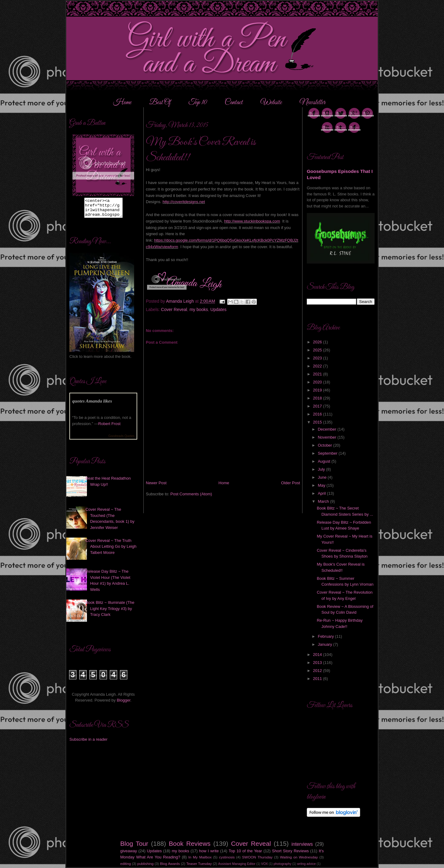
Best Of (160, 103)
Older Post (291, 483)
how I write (209, 851)
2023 (318, 358)
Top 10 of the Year (245, 851)
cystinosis (227, 857)
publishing (145, 864)
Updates (218, 309)
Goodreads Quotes (122, 440)
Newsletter (312, 103)
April (323, 493)
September (328, 453)
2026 (318, 342)
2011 (318, 679)
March (324, 501)
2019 (318, 390)
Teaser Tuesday (199, 864)
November (328, 437)
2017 (318, 406)
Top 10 (198, 103)
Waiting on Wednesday (299, 857)
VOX (265, 864)
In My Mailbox (200, 857)
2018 (318, 398)
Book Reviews (190, 843)
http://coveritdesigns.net (184, 202)
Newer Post (156, 483)
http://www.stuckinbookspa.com (252, 221)
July (322, 469)
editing (125, 864)
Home (122, 103)
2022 (318, 366)
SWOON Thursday (257, 857)
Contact (234, 103)
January (326, 644)
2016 (318, 414)
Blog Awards (170, 864)
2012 (318, 671)
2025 (318, 350)
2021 (318, 374)
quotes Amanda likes (92, 405)
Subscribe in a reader (88, 743)
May (322, 485)
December (328, 429)
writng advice (306, 864)
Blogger (124, 704)
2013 (318, 663)
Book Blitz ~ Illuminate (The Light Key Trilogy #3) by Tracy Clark (110, 612)
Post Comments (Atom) (191, 494)
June (323, 477)
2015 (318, 422)
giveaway (129, 851)
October (326, 445)
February (327, 636)
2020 (318, 382)
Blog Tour (134, 843)
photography (282, 864)
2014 (318, 655)
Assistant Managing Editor (237, 864)
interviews (302, 844)
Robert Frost (109, 427)
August (325, 461)
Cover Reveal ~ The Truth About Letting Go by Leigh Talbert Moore (111, 550)
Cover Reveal (174, 309)
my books (199, 309)
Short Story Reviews (290, 851)
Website (271, 103)
